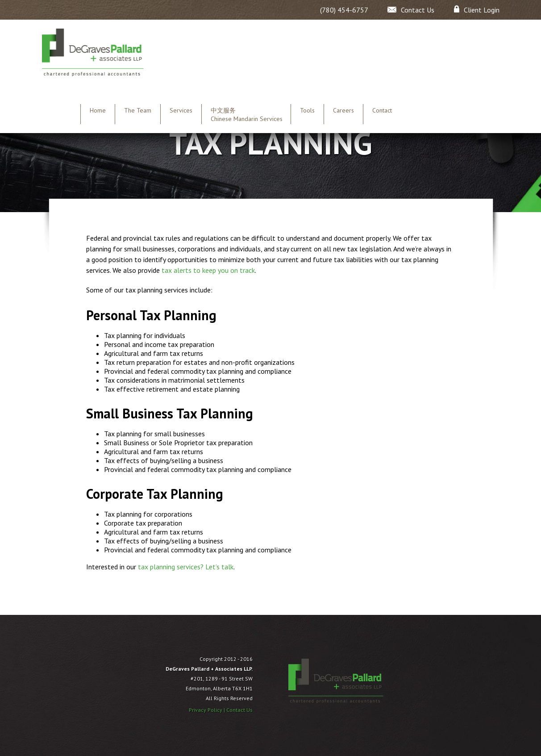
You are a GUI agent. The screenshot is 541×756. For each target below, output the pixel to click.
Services (181, 110)
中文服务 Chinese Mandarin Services (247, 115)
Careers (343, 110)
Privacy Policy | (208, 710)
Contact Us (239, 710)
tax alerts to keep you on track (208, 270)
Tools (307, 110)
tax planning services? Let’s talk (186, 567)
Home (98, 110)
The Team (138, 110)
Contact (382, 110)
